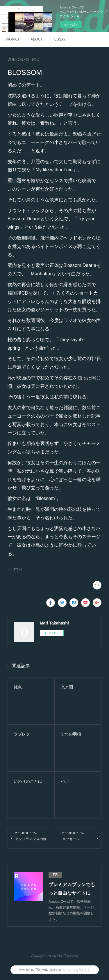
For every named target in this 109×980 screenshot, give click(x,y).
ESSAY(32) (15, 569)
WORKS (12, 39)
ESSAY (60, 39)
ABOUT (36, 39)
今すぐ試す (71, 25)
